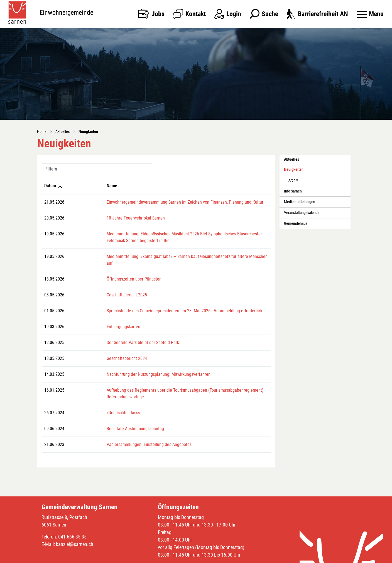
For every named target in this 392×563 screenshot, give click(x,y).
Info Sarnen (293, 191)
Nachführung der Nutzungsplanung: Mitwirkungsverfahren (121, 368)
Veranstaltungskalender (302, 213)
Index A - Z (233, 557)
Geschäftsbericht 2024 (89, 352)
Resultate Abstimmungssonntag (97, 415)
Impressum (275, 557)
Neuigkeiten (296, 171)
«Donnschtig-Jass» (85, 399)
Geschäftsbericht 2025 (89, 288)
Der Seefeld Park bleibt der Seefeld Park (105, 336)
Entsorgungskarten (86, 320)
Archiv (293, 180)
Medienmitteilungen (300, 202)
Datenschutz (254, 557)
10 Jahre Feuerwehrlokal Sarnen (98, 218)
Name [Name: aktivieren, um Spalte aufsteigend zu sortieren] (74, 186)
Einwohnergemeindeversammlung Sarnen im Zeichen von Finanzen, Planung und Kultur (147, 202)
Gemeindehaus (296, 224)
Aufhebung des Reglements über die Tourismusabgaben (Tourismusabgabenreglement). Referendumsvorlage (167, 383)
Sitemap (215, 557)
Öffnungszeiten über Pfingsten (96, 272)
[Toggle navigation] (370, 14)
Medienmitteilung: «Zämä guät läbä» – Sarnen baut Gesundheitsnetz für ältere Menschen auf (153, 256)
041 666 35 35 (72, 523)
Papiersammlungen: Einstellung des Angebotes (111, 431)
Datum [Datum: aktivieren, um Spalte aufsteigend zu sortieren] (50, 186)
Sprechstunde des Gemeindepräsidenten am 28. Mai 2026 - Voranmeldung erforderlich (146, 304)
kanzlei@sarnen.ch (75, 531)
